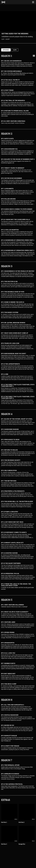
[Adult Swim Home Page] (6, 2)
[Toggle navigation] (33, 2)
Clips (15, 50)
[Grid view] (34, 56)
